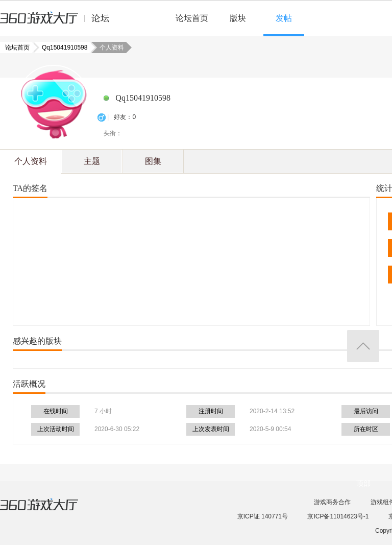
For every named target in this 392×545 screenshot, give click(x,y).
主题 (92, 161)
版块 (238, 18)
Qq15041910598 (62, 48)
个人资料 (31, 161)
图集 (153, 161)
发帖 (284, 18)
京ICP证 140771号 (263, 516)
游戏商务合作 (332, 502)
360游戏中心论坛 (59, 22)
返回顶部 (363, 346)
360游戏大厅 (50, 511)
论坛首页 (192, 18)
